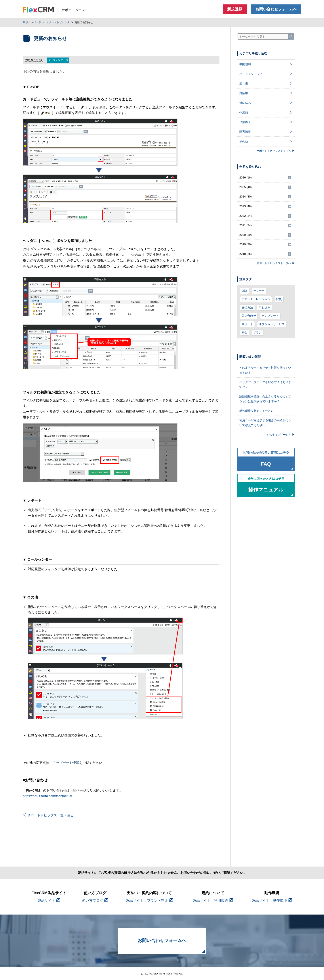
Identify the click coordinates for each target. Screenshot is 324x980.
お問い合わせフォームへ (276, 9)
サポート (247, 324)
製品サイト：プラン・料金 (149, 900)
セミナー (259, 291)
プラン (257, 333)
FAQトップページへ (281, 434)
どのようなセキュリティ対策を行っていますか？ (265, 370)
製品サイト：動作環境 (272, 900)
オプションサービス (272, 324)
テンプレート (270, 316)
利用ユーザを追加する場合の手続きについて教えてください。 (265, 423)
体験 (244, 291)
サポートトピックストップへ (276, 151)
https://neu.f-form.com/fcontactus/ (47, 796)
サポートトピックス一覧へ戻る (48, 815)
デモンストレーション (256, 299)
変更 (279, 299)
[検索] (291, 36)
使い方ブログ (95, 900)
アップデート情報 (66, 763)
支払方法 (247, 308)
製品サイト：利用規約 (213, 900)
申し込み (265, 308)
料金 (244, 333)
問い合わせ (249, 316)
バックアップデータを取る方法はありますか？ (265, 385)
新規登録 (235, 9)
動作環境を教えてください (257, 411)
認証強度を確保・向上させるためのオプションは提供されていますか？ (265, 399)
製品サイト (49, 900)
